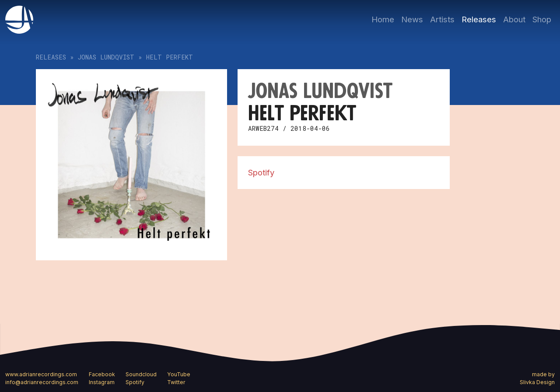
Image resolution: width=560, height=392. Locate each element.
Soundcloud (141, 374)
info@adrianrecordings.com (42, 382)
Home (383, 19)
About (514, 19)
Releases (479, 19)
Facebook (102, 374)
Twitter (176, 382)
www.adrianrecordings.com (41, 374)
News (412, 19)
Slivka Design (537, 382)
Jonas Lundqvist (106, 57)
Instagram (102, 382)
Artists (442, 19)
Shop (542, 19)
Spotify (261, 172)
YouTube (179, 374)
